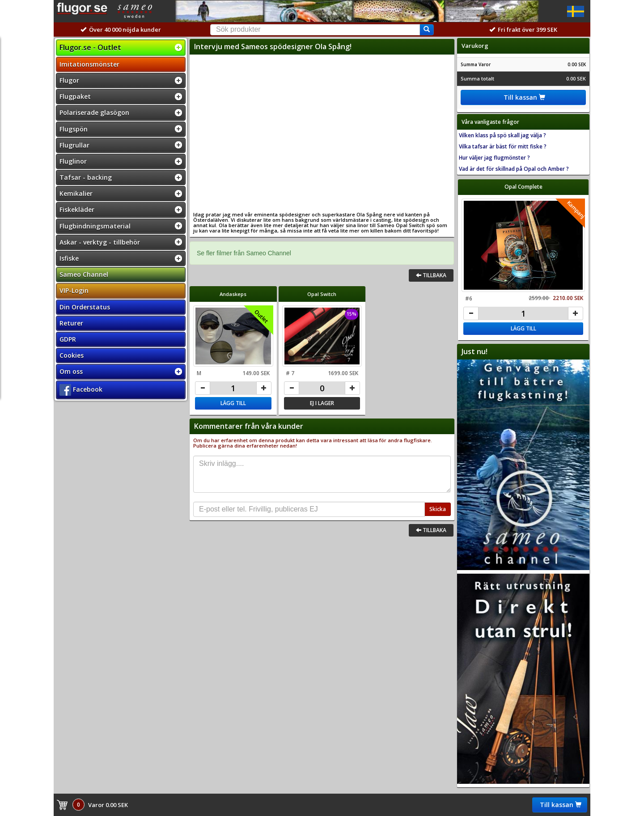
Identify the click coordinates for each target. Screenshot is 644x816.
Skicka (438, 509)
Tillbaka (431, 275)
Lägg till (233, 403)
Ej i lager (322, 403)
